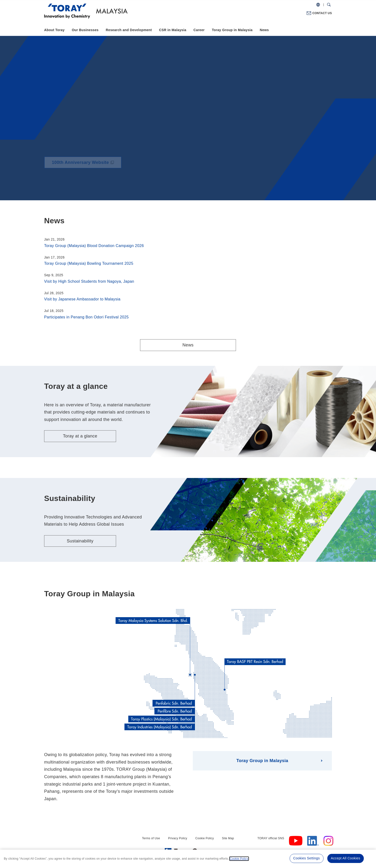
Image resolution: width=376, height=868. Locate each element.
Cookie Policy (204, 838)
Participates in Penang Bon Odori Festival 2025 (86, 317)
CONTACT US (322, 13)
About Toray (54, 30)
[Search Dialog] (329, 5)
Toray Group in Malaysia (232, 30)
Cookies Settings (307, 858)
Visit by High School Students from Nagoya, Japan (89, 281)
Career (199, 30)
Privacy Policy (178, 838)
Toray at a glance (80, 436)
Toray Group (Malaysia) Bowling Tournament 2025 (89, 263)
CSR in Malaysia (173, 30)
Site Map (228, 838)
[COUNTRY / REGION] (318, 5)
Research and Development (129, 30)
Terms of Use (151, 838)
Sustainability (80, 541)
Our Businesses (85, 30)
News (264, 30)
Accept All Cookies (346, 858)
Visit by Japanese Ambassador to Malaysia (82, 299)
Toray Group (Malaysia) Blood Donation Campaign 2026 (94, 246)
